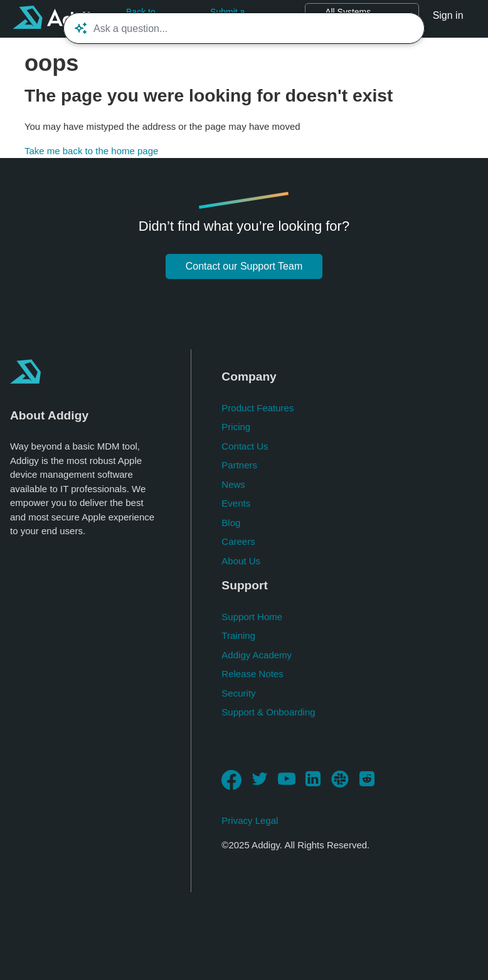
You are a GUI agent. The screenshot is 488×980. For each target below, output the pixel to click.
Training (238, 635)
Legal (267, 820)
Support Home (252, 617)
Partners (239, 465)
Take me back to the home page (91, 151)
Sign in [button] (448, 15)
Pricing (236, 427)
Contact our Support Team (244, 266)
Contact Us (245, 446)
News (233, 484)
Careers (238, 541)
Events (236, 503)
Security (238, 693)
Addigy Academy (257, 655)
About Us (241, 561)
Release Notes (252, 674)
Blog (231, 523)
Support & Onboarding (268, 712)
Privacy (237, 820)
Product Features (257, 408)
